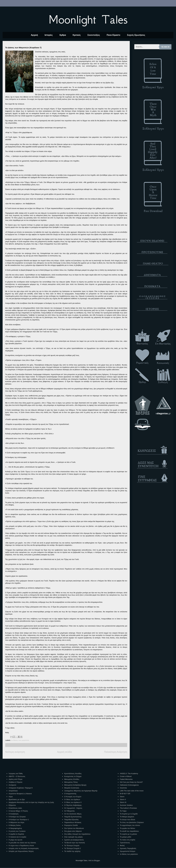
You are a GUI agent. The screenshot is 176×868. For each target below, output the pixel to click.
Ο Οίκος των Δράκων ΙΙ (73, 802)
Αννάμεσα (12, 785)
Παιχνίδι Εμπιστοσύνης (73, 817)
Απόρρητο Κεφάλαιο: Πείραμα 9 (21, 788)
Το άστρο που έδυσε (127, 820)
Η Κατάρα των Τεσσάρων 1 (19, 820)
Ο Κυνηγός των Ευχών (73, 797)
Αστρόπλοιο (13, 791)
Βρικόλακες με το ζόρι (17, 799)
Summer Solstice (126, 805)
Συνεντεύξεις (94, 35)
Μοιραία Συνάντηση (72, 788)
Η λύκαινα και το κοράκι (17, 837)
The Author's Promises (128, 808)
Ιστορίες (49, 35)
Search (165, 47)
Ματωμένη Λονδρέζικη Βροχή (75, 785)
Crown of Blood (126, 776)
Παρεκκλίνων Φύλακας (73, 822)
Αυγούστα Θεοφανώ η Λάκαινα (20, 794)
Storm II (123, 799)
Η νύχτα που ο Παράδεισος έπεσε (21, 846)
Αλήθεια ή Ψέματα (15, 782)
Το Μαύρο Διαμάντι (127, 817)
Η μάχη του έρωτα (15, 840)
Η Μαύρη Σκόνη (15, 825)
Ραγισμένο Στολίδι (71, 825)
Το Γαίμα (123, 811)
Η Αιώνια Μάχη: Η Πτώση (18, 811)
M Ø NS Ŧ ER (125, 794)
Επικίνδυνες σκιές (15, 808)
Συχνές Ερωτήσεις (136, 35)
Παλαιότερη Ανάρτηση (116, 752)
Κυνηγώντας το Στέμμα (73, 776)
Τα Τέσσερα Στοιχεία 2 (72, 848)
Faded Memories (126, 779)
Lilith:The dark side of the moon (132, 791)
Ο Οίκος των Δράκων (72, 799)
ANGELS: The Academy (129, 774)
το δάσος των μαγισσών (20, 740)
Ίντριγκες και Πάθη (16, 774)
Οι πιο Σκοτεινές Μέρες (73, 814)
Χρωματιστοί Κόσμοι (127, 851)
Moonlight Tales (88, 19)
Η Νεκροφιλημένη (15, 828)
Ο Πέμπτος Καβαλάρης (73, 805)
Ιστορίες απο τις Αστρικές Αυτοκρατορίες (24, 848)
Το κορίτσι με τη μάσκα (128, 834)
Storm (122, 797)
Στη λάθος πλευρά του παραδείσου (77, 834)
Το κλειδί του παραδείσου (129, 831)
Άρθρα (63, 35)
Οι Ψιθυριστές (69, 811)
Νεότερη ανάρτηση (15, 752)
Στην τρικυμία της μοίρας (73, 837)
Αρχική (34, 35)
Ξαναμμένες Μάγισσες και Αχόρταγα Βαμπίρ (81, 791)
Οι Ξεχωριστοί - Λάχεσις (73, 808)
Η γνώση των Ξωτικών (17, 831)
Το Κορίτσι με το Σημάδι (129, 814)
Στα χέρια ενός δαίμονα (73, 831)
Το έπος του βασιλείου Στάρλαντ (132, 822)
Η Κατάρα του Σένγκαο (17, 817)
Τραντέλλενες (125, 843)
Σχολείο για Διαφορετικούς (74, 840)
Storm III (123, 802)
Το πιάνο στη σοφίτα (127, 840)
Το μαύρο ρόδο (126, 837)
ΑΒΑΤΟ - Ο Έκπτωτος (17, 776)
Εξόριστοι (12, 805)
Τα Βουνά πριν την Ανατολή (75, 843)
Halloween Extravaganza (129, 785)
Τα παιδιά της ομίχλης (72, 851)
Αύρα (11, 797)
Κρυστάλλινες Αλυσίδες (73, 774)
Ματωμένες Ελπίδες (72, 779)
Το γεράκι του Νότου (127, 828)
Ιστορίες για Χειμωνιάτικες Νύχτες (21, 851)
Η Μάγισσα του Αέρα (16, 822)
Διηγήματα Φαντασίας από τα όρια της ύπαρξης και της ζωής (31, 802)
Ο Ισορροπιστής (70, 794)
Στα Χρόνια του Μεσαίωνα (74, 828)
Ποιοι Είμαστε (114, 35)
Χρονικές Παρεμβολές (128, 848)
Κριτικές (77, 35)
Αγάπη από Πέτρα (15, 779)
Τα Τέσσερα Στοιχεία (72, 846)
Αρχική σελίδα (64, 752)
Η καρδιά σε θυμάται (16, 834)
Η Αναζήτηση (13, 814)
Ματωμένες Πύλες (71, 782)
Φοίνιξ (122, 846)
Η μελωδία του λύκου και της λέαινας (22, 843)
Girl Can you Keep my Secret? (131, 782)
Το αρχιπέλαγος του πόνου (130, 825)
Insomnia (123, 788)
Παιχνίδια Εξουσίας (71, 820)
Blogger (97, 861)
